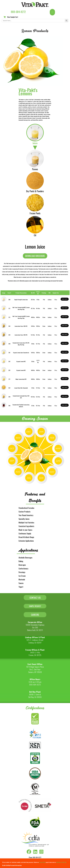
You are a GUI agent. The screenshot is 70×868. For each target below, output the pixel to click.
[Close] (68, 860)
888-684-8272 (18, 12)
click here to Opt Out (61, 862)
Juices (35, 143)
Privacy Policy (42, 862)
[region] (35, 863)
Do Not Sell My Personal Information (12, 865)
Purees (35, 169)
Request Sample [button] (65, 299)
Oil (35, 235)
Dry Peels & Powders (35, 191)
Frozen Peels (35, 213)
